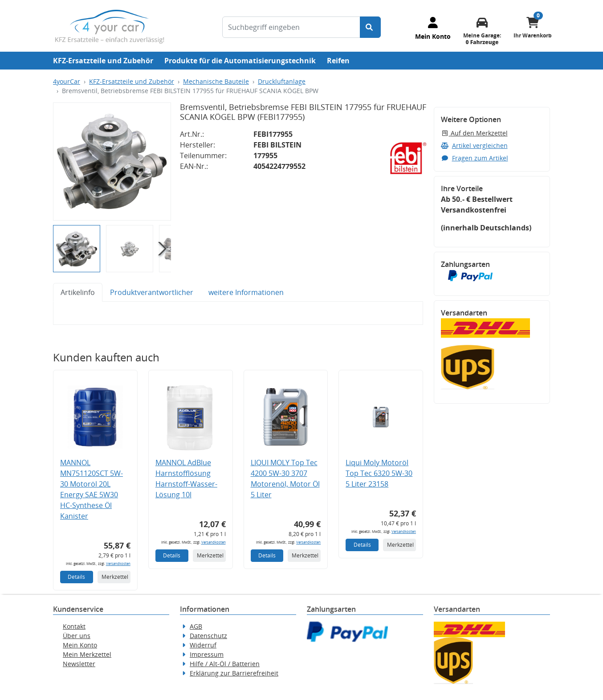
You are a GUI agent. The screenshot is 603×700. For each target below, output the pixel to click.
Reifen (338, 61)
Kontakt (74, 626)
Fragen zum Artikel (475, 158)
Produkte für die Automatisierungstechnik (240, 61)
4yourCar (67, 81)
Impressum (207, 654)
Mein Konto (80, 645)
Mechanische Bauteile (216, 81)
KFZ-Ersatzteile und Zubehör (103, 61)
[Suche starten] (370, 27)
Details (76, 577)
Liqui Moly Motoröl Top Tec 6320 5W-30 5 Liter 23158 (379, 473)
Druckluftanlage (282, 81)
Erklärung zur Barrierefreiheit (234, 673)
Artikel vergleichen (474, 145)
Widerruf (203, 645)
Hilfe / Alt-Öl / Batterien (225, 664)
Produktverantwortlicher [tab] (152, 292)
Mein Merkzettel (87, 654)
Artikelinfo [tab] (78, 292)
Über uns (77, 636)
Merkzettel (115, 577)
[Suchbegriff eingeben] (291, 27)
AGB (196, 626)
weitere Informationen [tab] (246, 292)
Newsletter (79, 664)
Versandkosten (118, 563)
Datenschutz (208, 636)
